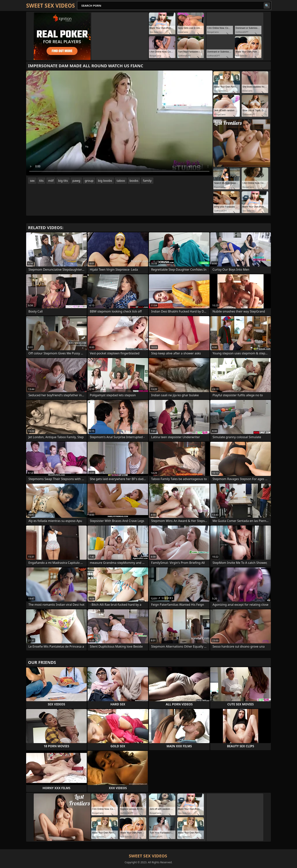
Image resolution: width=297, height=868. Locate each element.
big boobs (105, 181)
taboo (121, 181)
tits (41, 181)
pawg (76, 181)
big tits (63, 181)
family (147, 181)
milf (51, 181)
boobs (134, 181)
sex (32, 181)
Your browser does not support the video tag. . (119, 123)
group (89, 181)
